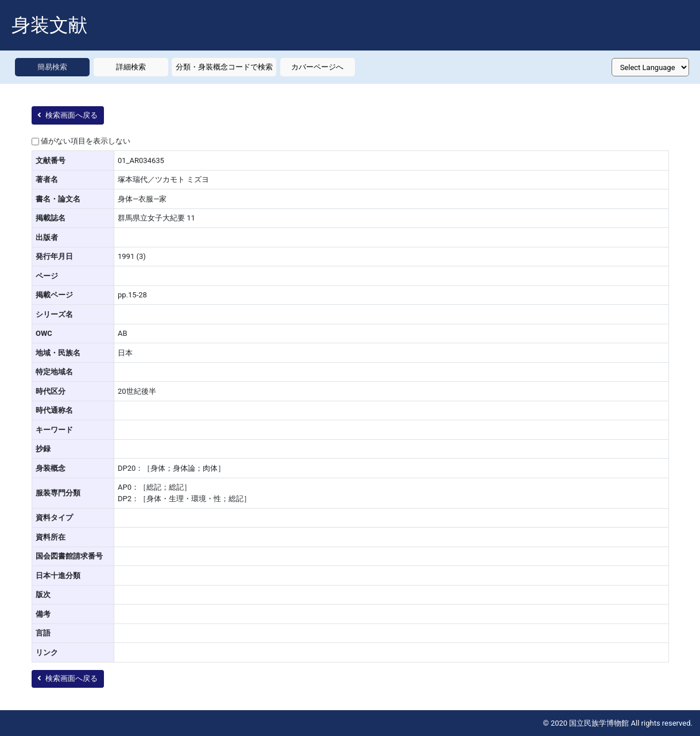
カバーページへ (317, 67)
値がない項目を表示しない (86, 141)
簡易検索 (52, 67)
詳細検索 (131, 67)
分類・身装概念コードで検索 (224, 67)
